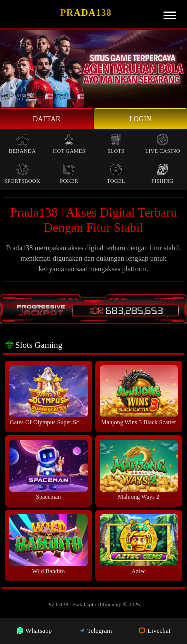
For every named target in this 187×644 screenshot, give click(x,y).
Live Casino (163, 144)
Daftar (47, 119)
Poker (69, 173)
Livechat (154, 630)
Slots (116, 144)
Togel (116, 173)
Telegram (95, 630)
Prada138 (86, 13)
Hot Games (69, 144)
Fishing (162, 173)
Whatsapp (34, 630)
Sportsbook (22, 173)
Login (140, 119)
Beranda (22, 144)
